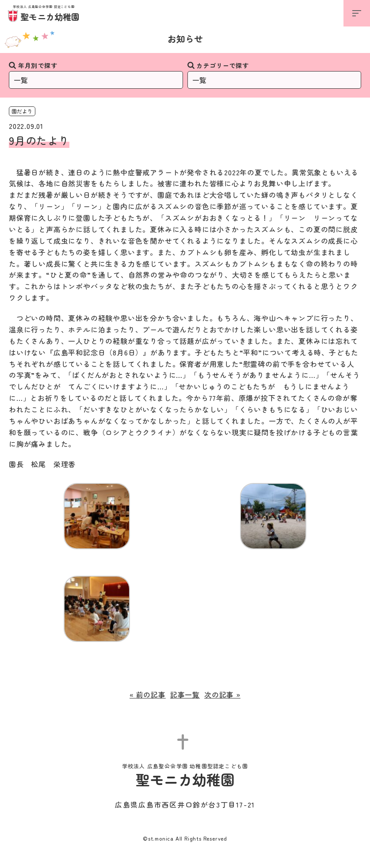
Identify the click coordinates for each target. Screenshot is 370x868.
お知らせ (185, 39)
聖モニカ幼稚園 (44, 14)
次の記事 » (222, 694)
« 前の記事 (148, 694)
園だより (22, 111)
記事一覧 (185, 694)
